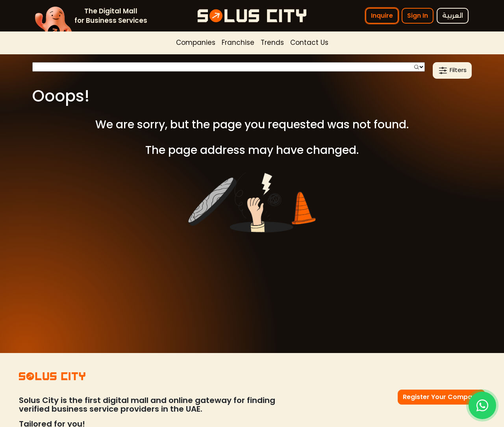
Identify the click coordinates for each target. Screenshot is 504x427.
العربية (453, 16)
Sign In (418, 16)
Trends (272, 43)
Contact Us (309, 43)
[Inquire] (482, 405)
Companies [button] (196, 43)
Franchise (238, 43)
